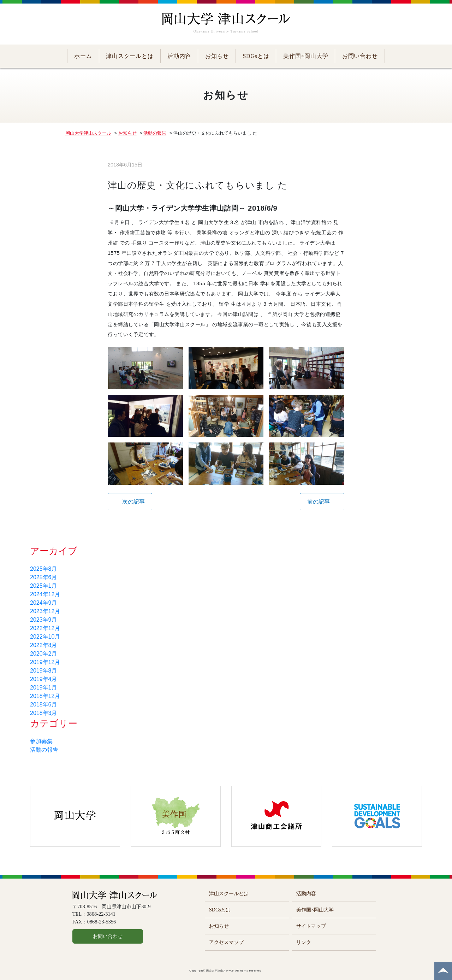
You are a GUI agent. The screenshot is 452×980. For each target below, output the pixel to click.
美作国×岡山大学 (306, 56)
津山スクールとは (130, 56)
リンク (304, 942)
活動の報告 (44, 750)
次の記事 (133, 502)
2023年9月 (44, 620)
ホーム (83, 56)
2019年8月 (44, 671)
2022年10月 (45, 637)
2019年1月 (44, 688)
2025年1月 (44, 586)
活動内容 (179, 56)
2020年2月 (44, 654)
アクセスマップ (226, 942)
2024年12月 (45, 594)
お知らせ (217, 56)
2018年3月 (44, 713)
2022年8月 (44, 645)
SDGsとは (256, 56)
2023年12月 (45, 611)
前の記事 (319, 502)
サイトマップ (311, 926)
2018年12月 (45, 696)
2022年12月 (45, 628)
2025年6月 (44, 577)
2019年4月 (44, 679)
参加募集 (41, 741)
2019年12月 (45, 662)
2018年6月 (44, 705)
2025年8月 (44, 569)
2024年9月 (44, 603)
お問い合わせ (360, 56)
